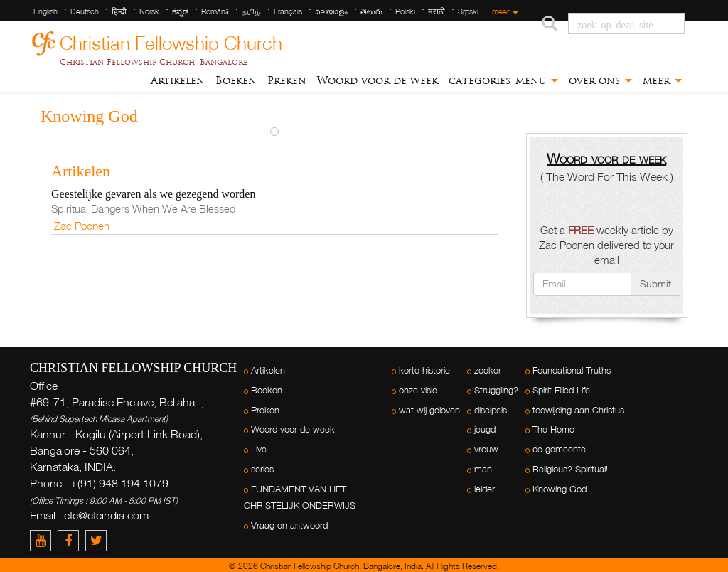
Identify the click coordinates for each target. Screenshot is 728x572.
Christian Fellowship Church (171, 41)
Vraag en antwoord (289, 525)
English (45, 11)
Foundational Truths (572, 370)
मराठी (437, 11)
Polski (405, 11)
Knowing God (560, 489)
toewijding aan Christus (578, 410)
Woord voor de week (378, 80)
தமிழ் (251, 11)
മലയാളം (331, 11)
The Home (553, 429)
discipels (491, 410)
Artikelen (178, 80)
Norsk (149, 11)
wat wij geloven (429, 410)
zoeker (488, 370)
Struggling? (496, 390)
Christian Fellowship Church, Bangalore (154, 62)
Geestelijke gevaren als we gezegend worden (153, 194)
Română (215, 11)
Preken (287, 80)
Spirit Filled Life (561, 390)
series (262, 469)
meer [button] (662, 80)
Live (259, 449)
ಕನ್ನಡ (180, 11)
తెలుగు (371, 11)
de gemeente (559, 449)
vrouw (486, 449)
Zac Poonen (82, 226)
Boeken (236, 80)
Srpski (468, 11)
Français (288, 11)
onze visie (418, 390)
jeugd (485, 429)
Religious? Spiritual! (570, 469)
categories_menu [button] (503, 80)
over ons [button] (600, 80)
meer (505, 11)
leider (485, 489)
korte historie (424, 370)
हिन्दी (119, 11)
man (483, 469)
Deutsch (85, 11)
